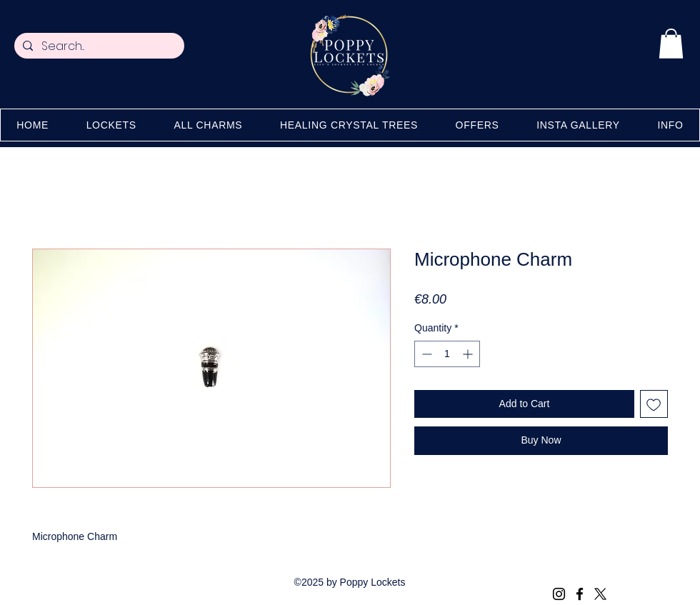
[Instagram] (559, 594)
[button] (671, 44)
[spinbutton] (447, 354)
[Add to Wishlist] (654, 404)
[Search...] (98, 46)
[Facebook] (580, 594)
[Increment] (469, 354)
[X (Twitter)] (600, 594)
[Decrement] (425, 354)
